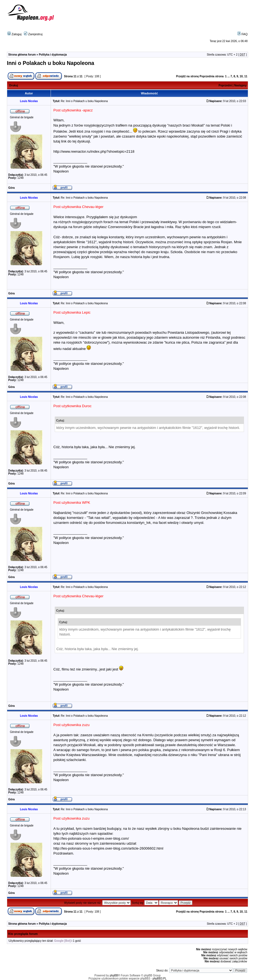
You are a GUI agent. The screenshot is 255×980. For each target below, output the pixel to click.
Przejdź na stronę (187, 76)
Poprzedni (225, 85)
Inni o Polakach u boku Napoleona (50, 63)
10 (241, 76)
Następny (240, 85)
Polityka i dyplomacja (53, 55)
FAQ (242, 34)
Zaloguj (14, 34)
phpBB (114, 975)
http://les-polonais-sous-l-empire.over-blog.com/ (91, 838)
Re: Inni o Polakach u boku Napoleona (84, 101)
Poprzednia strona (212, 76)
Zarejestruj (33, 34)
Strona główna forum (22, 55)
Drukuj (14, 85)
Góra (11, 188)
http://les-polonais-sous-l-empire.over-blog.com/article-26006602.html (108, 848)
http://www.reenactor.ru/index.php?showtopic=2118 (94, 151)
